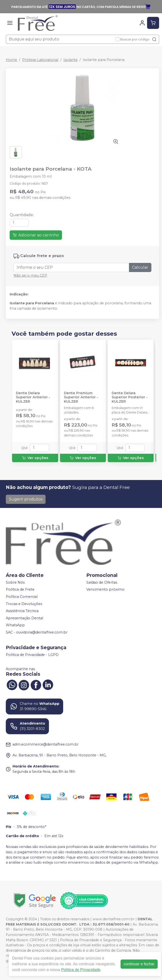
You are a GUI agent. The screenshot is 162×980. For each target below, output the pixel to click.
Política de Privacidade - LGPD (32, 655)
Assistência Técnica (22, 611)
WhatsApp (15, 625)
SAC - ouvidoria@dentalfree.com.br (37, 632)
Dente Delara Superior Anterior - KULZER (33, 397)
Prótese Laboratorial (40, 60)
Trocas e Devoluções (24, 604)
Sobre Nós (15, 582)
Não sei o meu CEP (30, 275)
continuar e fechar (139, 964)
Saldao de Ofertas (102, 582)
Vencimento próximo (105, 590)
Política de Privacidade (81, 970)
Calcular (140, 267)
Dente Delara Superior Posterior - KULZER (130, 397)
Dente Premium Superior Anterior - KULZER (81, 397)
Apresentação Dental (24, 618)
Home (11, 60)
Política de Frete (20, 590)
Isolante (71, 60)
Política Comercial (22, 597)
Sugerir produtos (26, 499)
